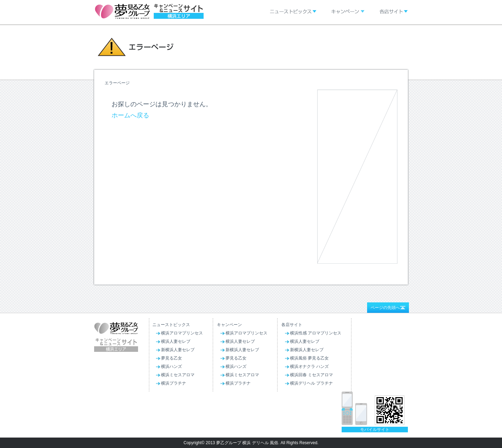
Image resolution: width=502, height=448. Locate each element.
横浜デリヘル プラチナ (311, 383)
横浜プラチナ (174, 383)
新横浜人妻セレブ (178, 350)
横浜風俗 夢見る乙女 (309, 358)
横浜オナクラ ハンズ (309, 366)
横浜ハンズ (172, 366)
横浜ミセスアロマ (178, 375)
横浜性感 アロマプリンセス (316, 333)
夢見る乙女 (172, 358)
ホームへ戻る (130, 115)
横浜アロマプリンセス (182, 333)
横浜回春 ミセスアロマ (311, 375)
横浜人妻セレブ (176, 341)
